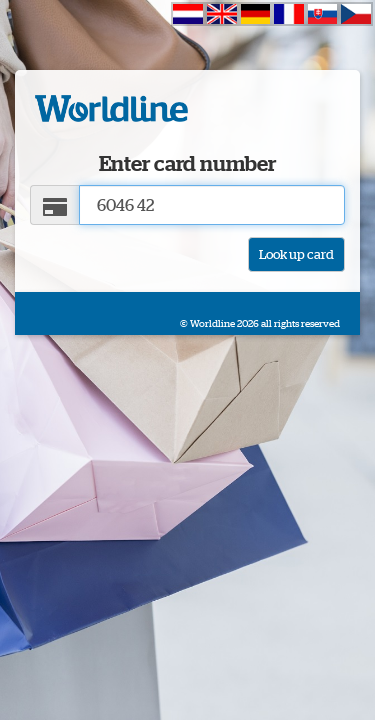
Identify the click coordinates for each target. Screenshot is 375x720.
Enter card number (187, 163)
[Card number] (212, 205)
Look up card (296, 254)
